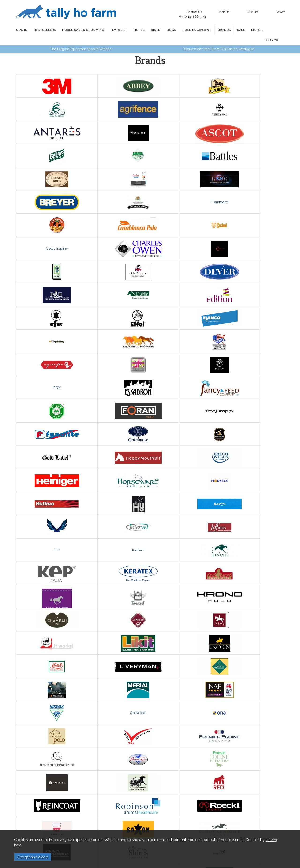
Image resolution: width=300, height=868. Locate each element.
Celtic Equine (116, 192)
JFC (50, 424)
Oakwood (183, 540)
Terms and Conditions (83, 824)
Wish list (252, 12)
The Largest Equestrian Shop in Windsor (81, 39)
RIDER (149, 30)
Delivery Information (82, 819)
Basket (280, 12)
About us (31, 819)
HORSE (134, 30)
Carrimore (116, 169)
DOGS (164, 30)
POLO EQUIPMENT (188, 30)
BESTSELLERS (43, 30)
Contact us (32, 828)
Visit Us (224, 12)
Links (28, 824)
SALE (230, 30)
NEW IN (21, 30)
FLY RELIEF (115, 30)
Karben (116, 424)
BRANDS (214, 30)
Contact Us (193, 13)
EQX (249, 285)
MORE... (245, 30)
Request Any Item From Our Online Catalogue (219, 39)
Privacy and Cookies (82, 828)
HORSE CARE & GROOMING (80, 30)
